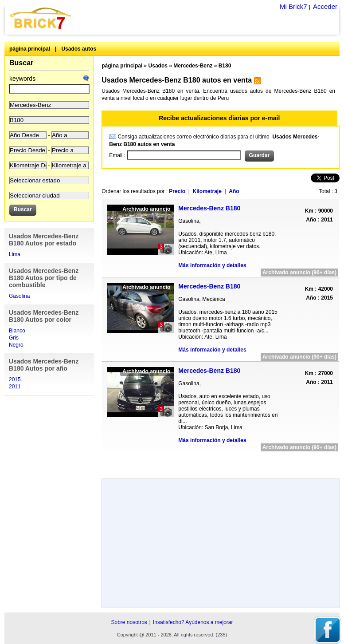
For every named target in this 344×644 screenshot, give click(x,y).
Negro (16, 345)
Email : (118, 155)
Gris (14, 338)
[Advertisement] (221, 462)
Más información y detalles (212, 265)
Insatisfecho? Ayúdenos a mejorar (193, 622)
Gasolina (19, 296)
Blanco (17, 331)
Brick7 (41, 18)
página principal (30, 49)
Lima (15, 254)
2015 (15, 379)
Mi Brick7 (293, 6)
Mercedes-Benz (193, 66)
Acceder (325, 6)
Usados (158, 66)
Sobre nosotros (129, 622)
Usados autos (79, 49)
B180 (225, 66)
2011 (15, 387)
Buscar (21, 63)
